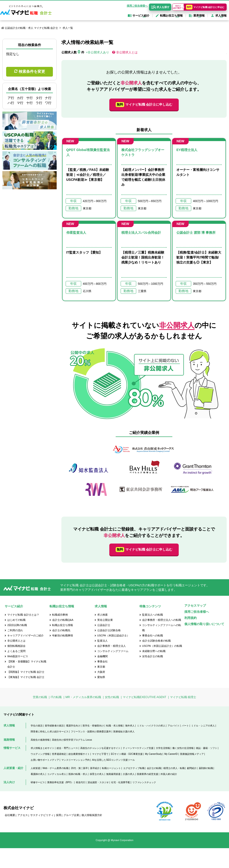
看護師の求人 (38, 774)
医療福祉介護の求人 (124, 732)
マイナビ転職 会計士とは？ (23, 615)
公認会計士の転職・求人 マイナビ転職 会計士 (31, 28)
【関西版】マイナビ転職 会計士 (26, 672)
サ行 (30, 98)
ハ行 (11, 103)
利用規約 (191, 618)
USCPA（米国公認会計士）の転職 (162, 646)
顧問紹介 (192, 768)
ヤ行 (30, 103)
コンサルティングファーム (113, 651)
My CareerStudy (153, 754)
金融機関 (102, 656)
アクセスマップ (195, 606)
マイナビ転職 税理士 (183, 697)
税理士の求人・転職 (174, 768)
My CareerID (171, 754)
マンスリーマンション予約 (76, 760)
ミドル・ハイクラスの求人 (151, 726)
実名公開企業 (105, 620)
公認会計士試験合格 (109, 630)
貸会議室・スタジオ (98, 782)
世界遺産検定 (59, 754)
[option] (144, 472)
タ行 (39, 98)
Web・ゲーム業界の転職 (55, 768)
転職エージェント (111, 768)
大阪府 (101, 672)
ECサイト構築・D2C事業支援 (127, 754)
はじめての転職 (16, 620)
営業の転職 (40, 697)
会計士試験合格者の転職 (156, 641)
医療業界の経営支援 (148, 774)
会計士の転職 (154, 768)
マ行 (20, 103)
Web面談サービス (18, 656)
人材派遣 (35, 768)
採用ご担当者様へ (137, 6)
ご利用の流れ (15, 630)
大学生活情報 (163, 748)
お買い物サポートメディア (45, 760)
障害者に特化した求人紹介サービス (50, 732)
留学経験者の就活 (54, 726)
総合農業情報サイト (79, 754)
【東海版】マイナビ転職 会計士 (26, 677)
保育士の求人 (97, 774)
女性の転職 (112, 697)
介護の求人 (129, 774)
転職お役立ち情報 (63, 625)
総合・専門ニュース (67, 748)
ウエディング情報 (40, 754)
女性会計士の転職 (153, 656)
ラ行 (39, 103)
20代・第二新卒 (79, 768)
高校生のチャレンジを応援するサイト (100, 748)
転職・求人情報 (114, 726)
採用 (59, 815)
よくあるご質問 (16, 651)
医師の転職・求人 (78, 774)
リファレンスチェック (144, 782)
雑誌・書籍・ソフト (207, 748)
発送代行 (81, 782)
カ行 (20, 98)
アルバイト (174, 726)
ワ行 (48, 103)
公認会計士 (104, 625)
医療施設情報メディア (192, 754)
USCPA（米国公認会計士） (113, 635)
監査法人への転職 (153, 615)
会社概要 (10, 815)
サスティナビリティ (42, 815)
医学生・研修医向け (93, 726)
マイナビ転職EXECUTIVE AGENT (144, 697)
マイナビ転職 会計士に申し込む (144, 105)
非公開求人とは (127, 52)
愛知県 (101, 677)
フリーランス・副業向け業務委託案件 (91, 732)
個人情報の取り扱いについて (204, 624)
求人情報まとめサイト (42, 748)
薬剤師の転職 (206, 768)
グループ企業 (71, 815)
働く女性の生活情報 (183, 748)
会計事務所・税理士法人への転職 (162, 620)
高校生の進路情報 (40, 740)
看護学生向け (73, 726)
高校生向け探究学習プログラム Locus (72, 740)
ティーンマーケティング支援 (138, 748)
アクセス (23, 815)
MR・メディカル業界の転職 (83, 697)
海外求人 (130, 726)
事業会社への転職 (153, 635)
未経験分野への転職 (154, 651)
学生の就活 (37, 726)
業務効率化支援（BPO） (60, 782)
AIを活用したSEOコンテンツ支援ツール (113, 760)
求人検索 (102, 615)
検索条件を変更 (32, 71)
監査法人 (102, 641)
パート (185, 726)
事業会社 (102, 661)
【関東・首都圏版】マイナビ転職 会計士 (27, 664)
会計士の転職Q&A (63, 620)
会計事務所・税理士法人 (112, 646)
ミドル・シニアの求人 (203, 726)
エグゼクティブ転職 (134, 768)
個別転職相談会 (16, 646)
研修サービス (38, 782)
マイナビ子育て (100, 754)
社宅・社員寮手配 (121, 782)
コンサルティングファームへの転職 (162, 628)
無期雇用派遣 (113, 774)
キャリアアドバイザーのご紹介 (25, 635)
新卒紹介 (95, 768)
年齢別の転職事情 (63, 635)
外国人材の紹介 (169, 774)
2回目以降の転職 (17, 625)
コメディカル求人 (57, 774)
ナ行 (48, 98)
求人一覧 (68, 28)
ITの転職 (56, 697)
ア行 (11, 98)
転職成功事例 (60, 615)
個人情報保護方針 (92, 815)
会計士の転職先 (61, 630)
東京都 (101, 667)
